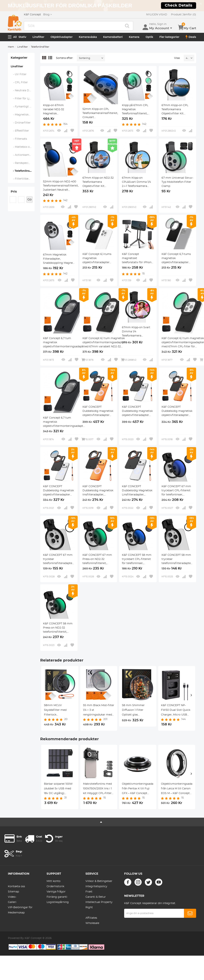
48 (187, 58)
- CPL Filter (19, 82)
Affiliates (91, 918)
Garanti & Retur (96, 897)
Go (29, 199)
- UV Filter (19, 74)
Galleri (12, 902)
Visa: (177, 58)
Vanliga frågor (56, 892)
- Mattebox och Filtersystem (23, 147)
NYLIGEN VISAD (157, 15)
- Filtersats (19, 139)
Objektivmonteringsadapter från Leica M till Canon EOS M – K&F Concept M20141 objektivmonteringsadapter (177, 789)
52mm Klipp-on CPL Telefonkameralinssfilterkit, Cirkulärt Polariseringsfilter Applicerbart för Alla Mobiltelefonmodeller (100, 114)
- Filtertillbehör (22, 179)
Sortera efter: (65, 58)
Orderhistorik (55, 886)
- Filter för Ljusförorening (23, 99)
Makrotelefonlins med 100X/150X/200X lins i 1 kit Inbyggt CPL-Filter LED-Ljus (97, 789)
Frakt (89, 892)
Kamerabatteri (113, 37)
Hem (11, 47)
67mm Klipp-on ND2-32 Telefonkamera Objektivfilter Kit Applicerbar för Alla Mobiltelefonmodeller (98, 182)
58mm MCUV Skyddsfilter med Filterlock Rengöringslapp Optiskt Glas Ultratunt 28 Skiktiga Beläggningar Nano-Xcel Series (59, 711)
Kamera (134, 37)
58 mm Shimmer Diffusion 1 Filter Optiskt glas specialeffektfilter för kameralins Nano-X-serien (136, 711)
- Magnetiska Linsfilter (23, 115)
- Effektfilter (20, 131)
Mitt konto (54, 881)
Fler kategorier (169, 37)
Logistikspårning (58, 902)
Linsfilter (38, 37)
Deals (191, 37)
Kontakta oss (16, 886)
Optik (149, 37)
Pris (14, 192)
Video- (12, 897)
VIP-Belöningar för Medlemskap (20, 910)
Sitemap (13, 892)
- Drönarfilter (21, 123)
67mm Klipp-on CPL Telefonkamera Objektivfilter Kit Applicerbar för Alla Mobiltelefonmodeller (176, 110)
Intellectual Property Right (99, 905)
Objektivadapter (62, 37)
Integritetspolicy (96, 886)
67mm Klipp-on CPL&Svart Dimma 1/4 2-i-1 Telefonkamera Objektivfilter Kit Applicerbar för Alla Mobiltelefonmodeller (136, 182)
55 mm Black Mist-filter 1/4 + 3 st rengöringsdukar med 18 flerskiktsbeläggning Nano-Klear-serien (99, 711)
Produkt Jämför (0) (184, 15)
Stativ (22, 37)
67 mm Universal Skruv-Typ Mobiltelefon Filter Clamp (177, 182)
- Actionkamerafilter (23, 155)
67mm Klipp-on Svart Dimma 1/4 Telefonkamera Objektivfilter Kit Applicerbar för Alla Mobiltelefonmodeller (136, 332)
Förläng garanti (57, 897)
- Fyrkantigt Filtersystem (23, 107)
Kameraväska (88, 37)
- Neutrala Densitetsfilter (23, 91)
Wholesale (92, 923)
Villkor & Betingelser (99, 881)
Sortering (85, 58)
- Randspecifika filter (23, 163)
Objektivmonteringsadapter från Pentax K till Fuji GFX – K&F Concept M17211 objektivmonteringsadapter (138, 789)
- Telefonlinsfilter (23, 171)
